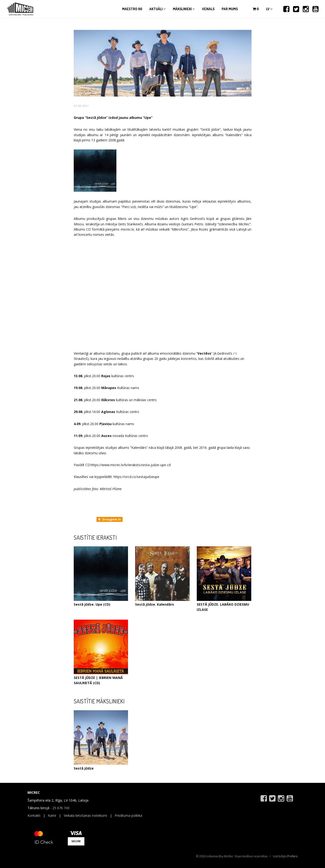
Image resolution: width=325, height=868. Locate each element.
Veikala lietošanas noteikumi (85, 815)
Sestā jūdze (84, 768)
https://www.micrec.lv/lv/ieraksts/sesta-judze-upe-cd (131, 465)
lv (269, 9)
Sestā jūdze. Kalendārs (155, 604)
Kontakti (34, 815)
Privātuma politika (128, 815)
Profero (293, 856)
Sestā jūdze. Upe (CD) (92, 604)
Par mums (230, 9)
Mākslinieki (184, 9)
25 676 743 (61, 808)
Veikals (208, 9)
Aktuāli (158, 9)
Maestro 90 (132, 9)
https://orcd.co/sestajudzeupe (136, 477)
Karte (52, 815)
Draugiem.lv (109, 520)
